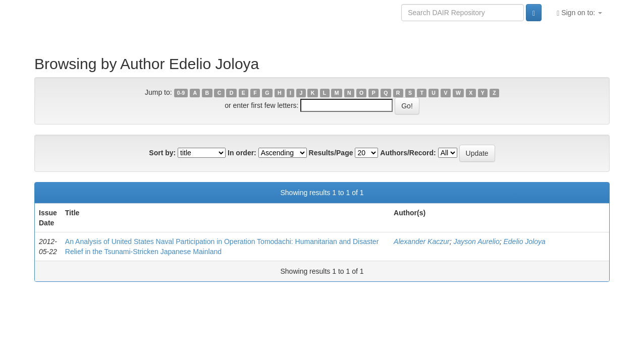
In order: (242, 153)
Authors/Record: (408, 153)
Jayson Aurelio (476, 241)
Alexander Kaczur (422, 241)
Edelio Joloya (525, 241)
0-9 (181, 93)
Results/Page (331, 153)
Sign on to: (579, 13)
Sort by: (162, 153)
